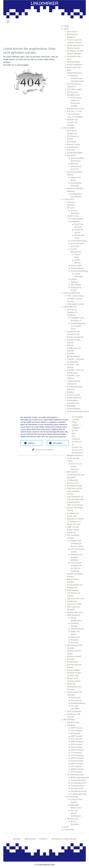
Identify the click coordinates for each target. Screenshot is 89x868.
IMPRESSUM (30, 839)
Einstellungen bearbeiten (44, 450)
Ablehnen (31, 443)
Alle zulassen (58, 443)
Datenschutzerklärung (57, 437)
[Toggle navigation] (8, 22)
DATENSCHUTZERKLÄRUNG (64, 839)
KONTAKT (43, 839)
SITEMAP (17, 839)
